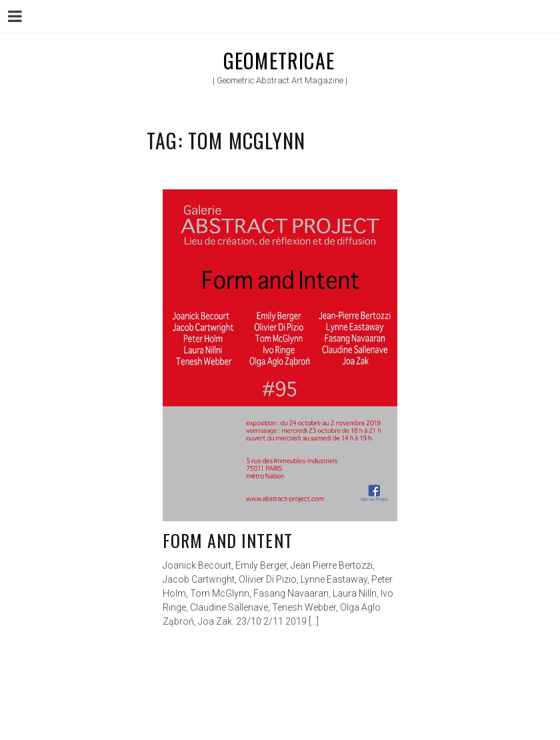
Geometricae (279, 60)
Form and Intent (228, 540)
